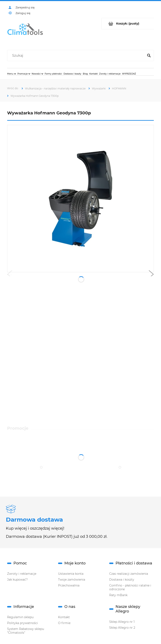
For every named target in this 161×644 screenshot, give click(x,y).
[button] (10, 275)
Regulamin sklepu (20, 617)
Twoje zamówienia (72, 580)
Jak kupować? (17, 580)
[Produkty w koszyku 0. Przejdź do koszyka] (128, 24)
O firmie (64, 623)
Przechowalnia (69, 585)
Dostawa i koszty (122, 580)
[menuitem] (12, 74)
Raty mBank (118, 595)
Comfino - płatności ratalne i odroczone (130, 587)
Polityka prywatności (23, 623)
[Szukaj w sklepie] (77, 56)
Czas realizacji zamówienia (129, 574)
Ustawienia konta (71, 574)
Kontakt (64, 617)
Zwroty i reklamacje (22, 574)
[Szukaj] (149, 56)
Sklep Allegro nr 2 (122, 628)
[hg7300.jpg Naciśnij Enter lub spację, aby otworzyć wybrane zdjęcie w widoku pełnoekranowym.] (81, 198)
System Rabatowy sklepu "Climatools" (26, 631)
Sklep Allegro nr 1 (122, 622)
